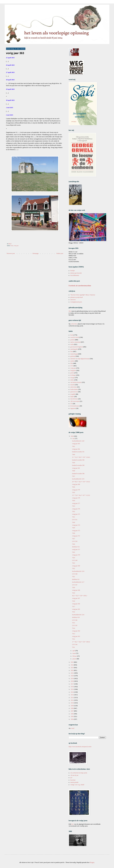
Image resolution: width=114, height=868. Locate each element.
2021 (72, 673)
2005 (72, 716)
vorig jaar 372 (76, 536)
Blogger (92, 862)
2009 (72, 706)
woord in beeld (75, 337)
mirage (72, 378)
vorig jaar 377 (76, 503)
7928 (74, 533)
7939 (74, 463)
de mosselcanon (75, 406)
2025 (72, 662)
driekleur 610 (76, 617)
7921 (74, 577)
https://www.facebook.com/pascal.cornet (80, 747)
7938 (74, 471)
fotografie (73, 371)
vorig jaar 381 (76, 468)
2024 (72, 665)
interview (73, 300)
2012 (72, 698)
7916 (74, 612)
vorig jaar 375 (76, 514)
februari (75, 656)
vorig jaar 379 (76, 490)
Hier (70, 311)
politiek (73, 340)
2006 (72, 714)
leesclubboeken (75, 275)
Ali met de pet (74, 775)
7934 (74, 501)
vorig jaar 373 (76, 531)
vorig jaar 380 (76, 484)
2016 (72, 687)
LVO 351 (75, 520)
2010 (72, 703)
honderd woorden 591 (78, 452)
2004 (72, 719)
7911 (74, 647)
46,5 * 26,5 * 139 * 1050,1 (80, 596)
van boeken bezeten (76, 382)
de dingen (73, 375)
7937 (74, 476)
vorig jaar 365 (76, 609)
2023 (72, 668)
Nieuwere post (11, 253)
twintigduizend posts (76, 302)
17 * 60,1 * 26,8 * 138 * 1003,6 (81, 642)
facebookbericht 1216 (78, 615)
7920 (74, 588)
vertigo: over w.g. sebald (77, 785)
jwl (71, 778)
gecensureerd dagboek (77, 347)
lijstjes (72, 397)
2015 (72, 689)
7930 (74, 522)
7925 (74, 552)
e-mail (73, 728)
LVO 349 (75, 560)
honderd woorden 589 (78, 465)
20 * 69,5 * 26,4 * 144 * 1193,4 (81, 482)
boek (12, 246)
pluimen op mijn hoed (77, 297)
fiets (72, 351)
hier (73, 824)
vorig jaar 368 (76, 590)
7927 (74, 539)
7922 (74, 568)
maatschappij (74, 354)
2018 (72, 681)
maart (74, 653)
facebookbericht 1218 (78, 571)
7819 (74, 593)
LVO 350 (75, 541)
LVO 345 (75, 625)
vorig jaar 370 (76, 555)
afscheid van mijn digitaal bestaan (80, 359)
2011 (72, 700)
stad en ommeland (75, 342)
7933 (74, 506)
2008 (72, 708)
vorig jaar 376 (76, 509)
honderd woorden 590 (78, 460)
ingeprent (73, 408)
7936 (74, 487)
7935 (74, 492)
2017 (72, 684)
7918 (74, 601)
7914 (74, 628)
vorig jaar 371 (76, 549)
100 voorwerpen (75, 401)
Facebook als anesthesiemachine (80, 286)
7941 (74, 446)
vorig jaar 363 (76, 636)
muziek (72, 385)
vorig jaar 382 (76, 449)
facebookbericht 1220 (78, 441)
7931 (74, 517)
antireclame (74, 387)
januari (75, 659)
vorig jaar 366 (76, 604)
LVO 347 (75, 585)
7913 (74, 634)
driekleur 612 (76, 547)
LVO (72, 366)
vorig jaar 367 (76, 598)
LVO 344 (75, 645)
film (72, 363)
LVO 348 (75, 574)
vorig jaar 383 (76, 444)
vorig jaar (16, 246)
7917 (74, 607)
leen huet (73, 780)
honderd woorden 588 (78, 474)
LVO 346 (75, 620)
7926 (74, 544)
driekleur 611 (76, 579)
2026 (72, 436)
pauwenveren (74, 392)
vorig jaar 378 (76, 498)
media (72, 344)
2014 (72, 692)
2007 (72, 711)
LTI (71, 404)
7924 (74, 558)
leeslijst (73, 271)
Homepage (36, 253)
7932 (74, 512)
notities (72, 361)
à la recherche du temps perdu (79, 773)
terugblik (73, 394)
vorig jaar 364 (76, 631)
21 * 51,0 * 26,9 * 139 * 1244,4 (81, 457)
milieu (72, 380)
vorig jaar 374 (76, 525)
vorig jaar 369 (76, 566)
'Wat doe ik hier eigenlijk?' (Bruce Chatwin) (83, 295)
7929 (74, 528)
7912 (74, 639)
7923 (74, 563)
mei (74, 439)
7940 (74, 455)
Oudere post (60, 253)
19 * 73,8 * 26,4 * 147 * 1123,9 (81, 495)
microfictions (74, 399)
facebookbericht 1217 (78, 582)
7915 (74, 623)
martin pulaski (74, 782)
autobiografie (74, 349)
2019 (72, 679)
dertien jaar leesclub (76, 273)
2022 (72, 670)
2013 (72, 695)
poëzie (72, 373)
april (74, 651)
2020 (72, 676)
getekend (73, 356)
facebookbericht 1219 (78, 479)
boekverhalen (74, 389)
